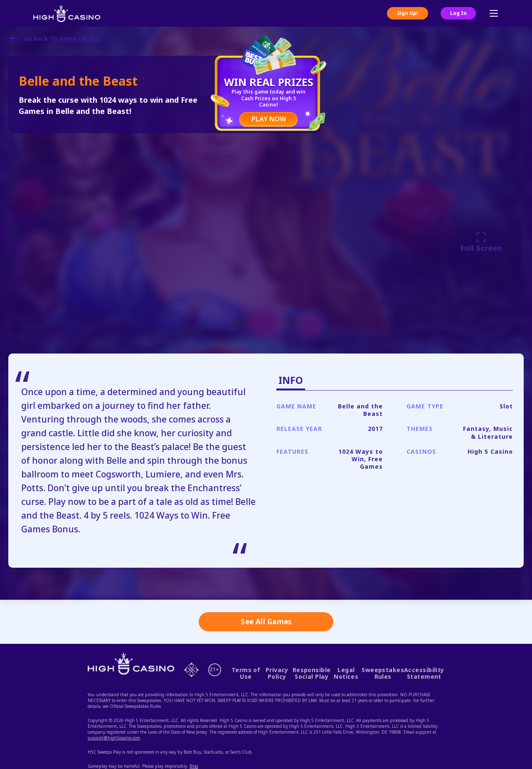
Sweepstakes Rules (383, 674)
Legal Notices (346, 674)
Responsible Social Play (312, 674)
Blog (194, 766)
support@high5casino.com (114, 738)
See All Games (266, 622)
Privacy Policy (277, 674)
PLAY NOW (269, 119)
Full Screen (481, 242)
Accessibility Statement (424, 674)
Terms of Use (246, 674)
